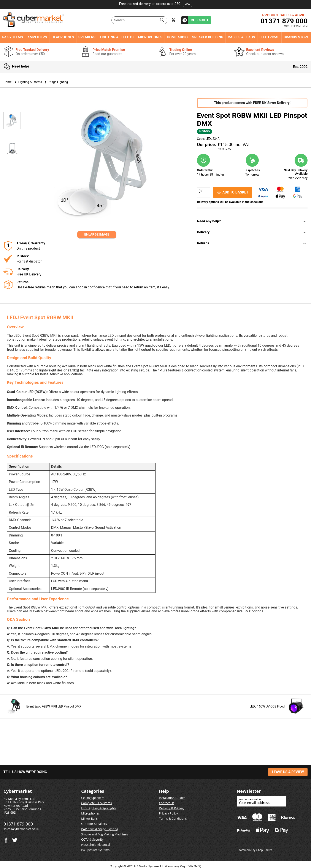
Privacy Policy (168, 813)
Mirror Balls (89, 818)
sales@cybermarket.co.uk (21, 829)
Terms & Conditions (173, 818)
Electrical (269, 37)
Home (8, 82)
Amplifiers (37, 37)
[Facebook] (15, 839)
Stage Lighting (56, 82)
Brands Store (296, 37)
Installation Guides (172, 798)
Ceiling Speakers (93, 798)
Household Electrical (96, 845)
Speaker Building (208, 37)
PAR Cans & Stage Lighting (100, 829)
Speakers (87, 37)
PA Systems (13, 37)
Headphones (63, 37)
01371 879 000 (284, 21)
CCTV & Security (92, 839)
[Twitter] (6, 839)
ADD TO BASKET (233, 192)
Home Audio (177, 37)
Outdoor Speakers (94, 824)
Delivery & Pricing (171, 808)
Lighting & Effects (117, 37)
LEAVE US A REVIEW (288, 772)
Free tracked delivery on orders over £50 (155, 4)
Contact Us (167, 803)
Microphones (150, 37)
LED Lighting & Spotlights (99, 808)
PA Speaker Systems (95, 850)
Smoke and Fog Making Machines (105, 834)
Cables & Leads (241, 37)
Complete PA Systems (96, 803)
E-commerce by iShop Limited (255, 850)
